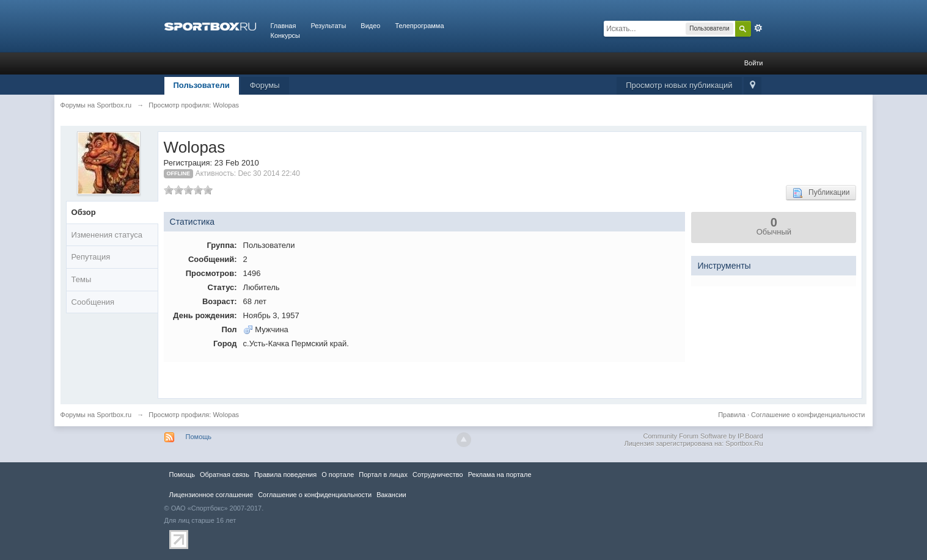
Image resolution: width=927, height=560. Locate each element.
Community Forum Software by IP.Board (703, 436)
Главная (284, 26)
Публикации (821, 193)
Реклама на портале (500, 475)
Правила (732, 415)
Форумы (265, 85)
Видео (370, 26)
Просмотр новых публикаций (679, 85)
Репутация (91, 257)
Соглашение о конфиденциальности (808, 415)
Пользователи (202, 85)
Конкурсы (285, 35)
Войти (754, 63)
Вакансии (391, 495)
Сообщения (93, 302)
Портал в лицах (383, 475)
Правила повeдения (285, 475)
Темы (82, 279)
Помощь (199, 437)
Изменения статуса (107, 235)
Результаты (328, 26)
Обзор (84, 212)
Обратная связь (225, 475)
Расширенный (758, 28)
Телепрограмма (419, 26)
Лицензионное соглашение (211, 495)
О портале (338, 475)
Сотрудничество (438, 475)
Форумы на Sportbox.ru (96, 415)
